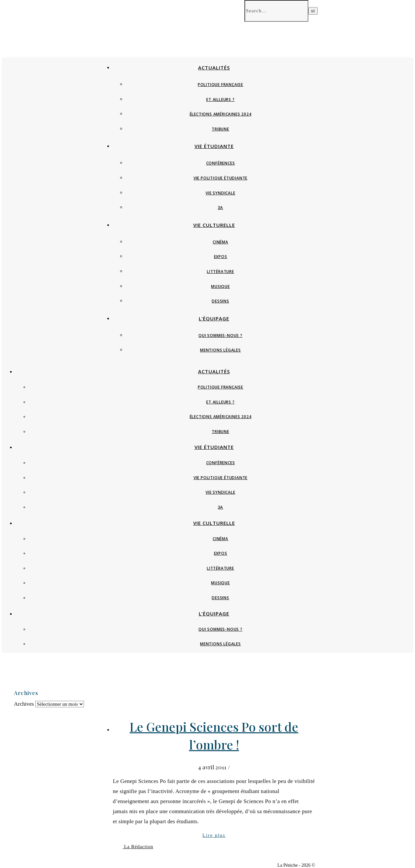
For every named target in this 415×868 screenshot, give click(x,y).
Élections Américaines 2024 (221, 114)
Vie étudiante (214, 146)
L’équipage (214, 318)
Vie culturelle (214, 225)
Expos (221, 257)
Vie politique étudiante (220, 178)
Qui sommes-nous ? (220, 335)
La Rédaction (139, 847)
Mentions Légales (220, 350)
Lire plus (214, 835)
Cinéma (220, 242)
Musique (220, 286)
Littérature (220, 272)
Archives (24, 704)
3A (221, 208)
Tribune (220, 129)
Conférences (221, 163)
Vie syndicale (220, 193)
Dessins (220, 301)
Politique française (220, 85)
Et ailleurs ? (220, 99)
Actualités (214, 68)
